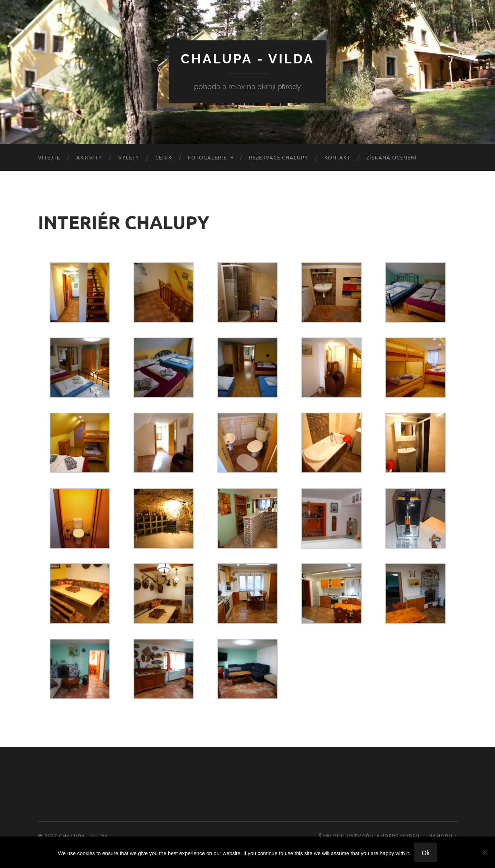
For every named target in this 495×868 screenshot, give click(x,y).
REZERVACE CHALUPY (279, 157)
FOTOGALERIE (207, 157)
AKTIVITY (89, 157)
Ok (426, 852)
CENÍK (164, 157)
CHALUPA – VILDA (84, 836)
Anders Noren (398, 836)
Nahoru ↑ (443, 836)
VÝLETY (129, 157)
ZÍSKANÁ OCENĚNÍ (392, 157)
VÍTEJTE (49, 157)
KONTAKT (337, 157)
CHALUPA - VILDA (248, 59)
